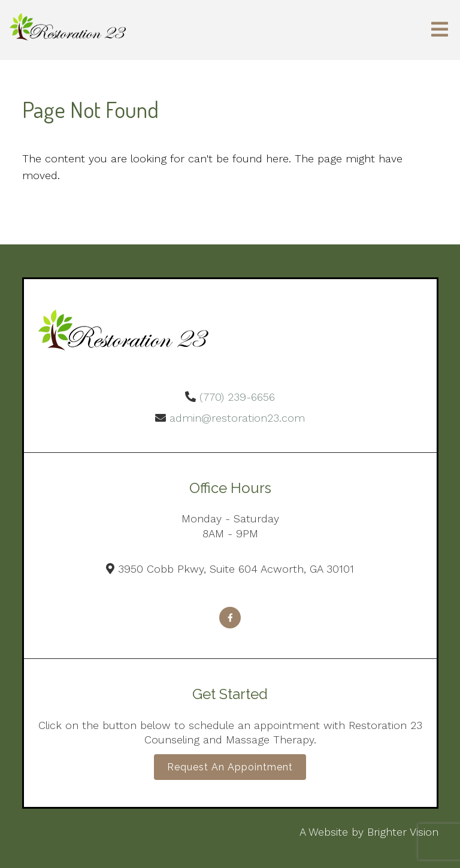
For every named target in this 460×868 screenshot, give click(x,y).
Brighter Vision (403, 832)
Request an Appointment (230, 767)
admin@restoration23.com (237, 418)
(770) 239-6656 (237, 397)
